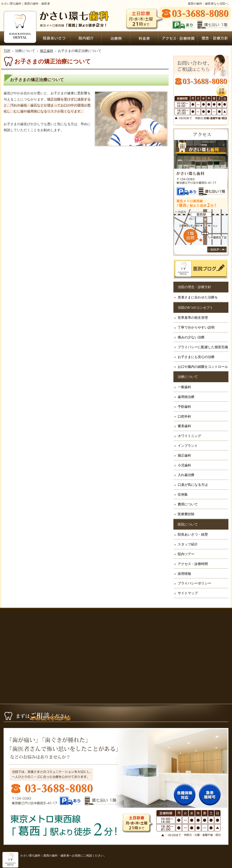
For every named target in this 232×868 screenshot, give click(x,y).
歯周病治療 (186, 397)
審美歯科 (184, 426)
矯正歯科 (184, 455)
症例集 (183, 494)
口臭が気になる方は (193, 485)
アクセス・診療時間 (193, 564)
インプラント (188, 446)
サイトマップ (188, 593)
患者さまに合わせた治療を (198, 297)
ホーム (19, 38)
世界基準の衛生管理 (193, 318)
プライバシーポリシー (194, 583)
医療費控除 (186, 514)
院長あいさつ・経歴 (193, 534)
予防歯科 (184, 407)
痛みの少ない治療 (191, 337)
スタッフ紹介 (188, 544)
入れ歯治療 (186, 475)
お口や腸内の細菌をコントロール (203, 367)
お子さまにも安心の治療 (196, 357)
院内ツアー (186, 554)
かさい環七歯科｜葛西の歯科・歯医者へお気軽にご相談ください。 (63, 856)
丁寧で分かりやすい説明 (196, 327)
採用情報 (184, 574)
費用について (188, 504)
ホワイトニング (189, 436)
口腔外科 (184, 416)
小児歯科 (184, 465)
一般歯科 (184, 387)
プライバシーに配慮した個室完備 (203, 347)
